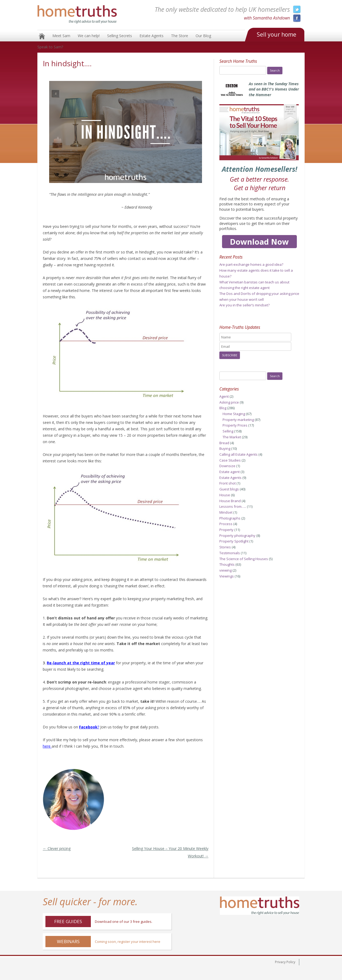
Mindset (226, 512)
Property (226, 530)
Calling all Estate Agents (238, 454)
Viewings (227, 576)
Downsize (227, 466)
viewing (226, 570)
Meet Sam (61, 36)
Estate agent (230, 472)
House (225, 495)
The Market (232, 437)
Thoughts (227, 564)
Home (42, 36)
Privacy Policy (285, 962)
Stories (225, 547)
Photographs (230, 518)
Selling (228, 431)
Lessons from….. (233, 506)
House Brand (230, 501)
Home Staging (234, 414)
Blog (223, 408)
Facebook (88, 727)
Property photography (237, 536)
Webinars (68, 941)
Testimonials (230, 553)
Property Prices (235, 425)
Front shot (228, 483)
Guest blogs (229, 489)
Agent (224, 396)
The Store (180, 36)
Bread (224, 443)
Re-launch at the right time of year (81, 663)
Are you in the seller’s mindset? (244, 305)
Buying (225, 448)
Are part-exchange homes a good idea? (251, 264)
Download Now (259, 242)
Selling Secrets (120, 36)
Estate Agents (151, 36)
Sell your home (277, 34)
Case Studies (230, 460)
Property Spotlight (234, 541)
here (47, 746)
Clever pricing (57, 848)
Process (226, 524)
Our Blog (203, 36)
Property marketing (238, 420)
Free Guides (68, 921)
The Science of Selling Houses (244, 559)
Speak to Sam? (50, 47)
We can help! (89, 36)
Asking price (229, 402)
